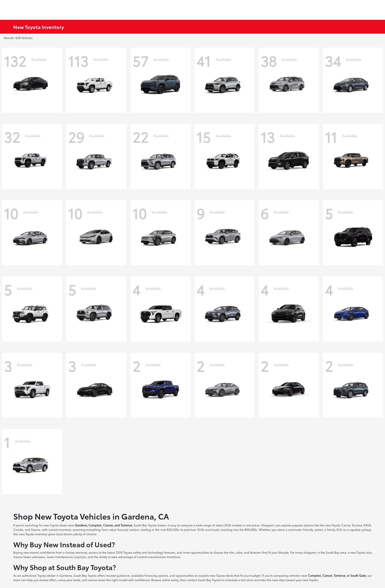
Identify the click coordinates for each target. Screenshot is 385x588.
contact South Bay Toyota (204, 580)
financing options (156, 575)
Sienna (36, 529)
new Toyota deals (55, 525)
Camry (346, 525)
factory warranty (76, 552)
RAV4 (367, 525)
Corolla (18, 529)
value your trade (69, 580)
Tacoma (357, 525)
